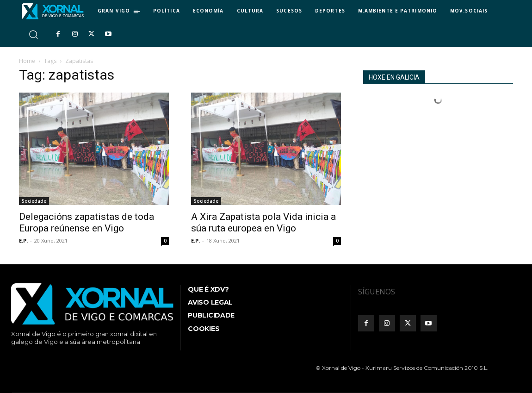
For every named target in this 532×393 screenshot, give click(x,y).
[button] (33, 34)
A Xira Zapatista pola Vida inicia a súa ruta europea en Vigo (263, 222)
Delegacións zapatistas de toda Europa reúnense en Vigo (87, 222)
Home (27, 61)
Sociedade (34, 201)
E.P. (23, 240)
